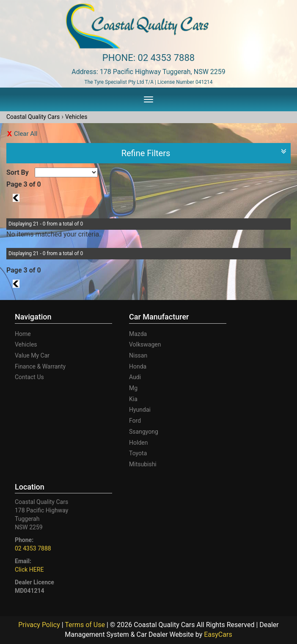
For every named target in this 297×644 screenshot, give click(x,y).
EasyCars (218, 634)
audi (135, 377)
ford (135, 421)
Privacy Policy (40, 625)
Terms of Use (86, 625)
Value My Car (32, 355)
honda (138, 366)
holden (138, 443)
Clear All (26, 134)
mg (133, 388)
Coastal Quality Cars (33, 117)
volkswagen (145, 344)
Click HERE (29, 570)
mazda (138, 334)
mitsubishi (143, 464)
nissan (138, 355)
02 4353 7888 (166, 58)
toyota (138, 453)
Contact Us (29, 377)
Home (23, 334)
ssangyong (144, 432)
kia (133, 399)
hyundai (140, 410)
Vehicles (76, 117)
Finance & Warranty (40, 366)
